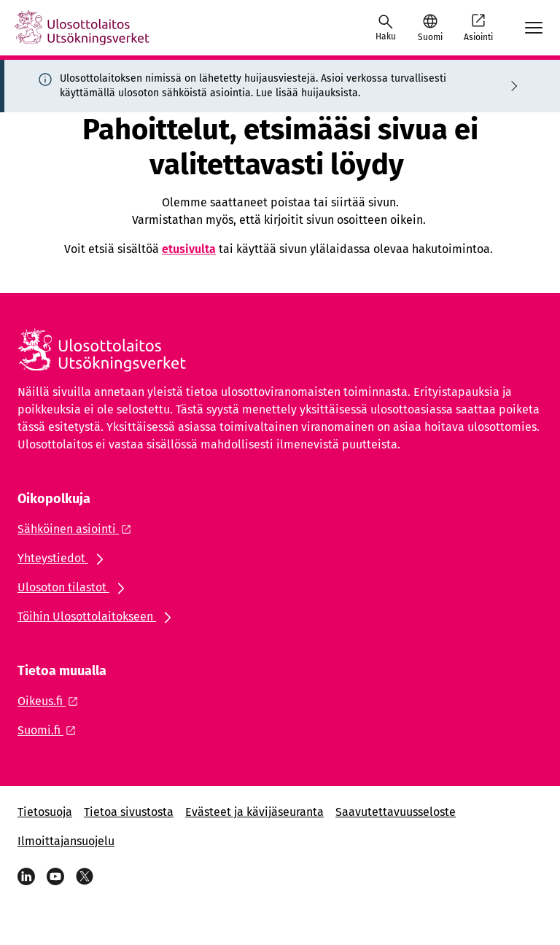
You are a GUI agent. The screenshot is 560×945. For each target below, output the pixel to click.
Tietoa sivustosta (129, 812)
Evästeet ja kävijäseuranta (254, 812)
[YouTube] (55, 876)
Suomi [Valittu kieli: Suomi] (430, 37)
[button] (430, 28)
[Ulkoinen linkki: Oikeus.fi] (52, 701)
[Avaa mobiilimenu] (534, 28)
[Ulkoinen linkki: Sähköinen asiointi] (78, 529)
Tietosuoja (45, 812)
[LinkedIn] (26, 876)
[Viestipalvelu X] (85, 876)
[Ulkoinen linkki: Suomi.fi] (51, 730)
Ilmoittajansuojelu (66, 841)
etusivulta (189, 249)
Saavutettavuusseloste (396, 812)
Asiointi (478, 27)
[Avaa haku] (386, 28)
